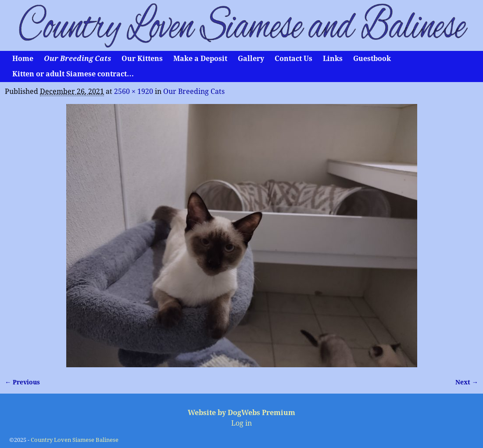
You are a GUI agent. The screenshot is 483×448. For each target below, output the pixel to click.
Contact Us (293, 59)
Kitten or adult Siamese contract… (73, 74)
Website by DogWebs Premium (241, 413)
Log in (241, 423)
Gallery (251, 59)
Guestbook (372, 59)
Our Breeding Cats (77, 59)
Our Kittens (142, 59)
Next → (467, 382)
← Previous (22, 382)
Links (333, 59)
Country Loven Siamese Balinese (75, 440)
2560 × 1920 (134, 91)
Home (23, 59)
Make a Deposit (200, 59)
